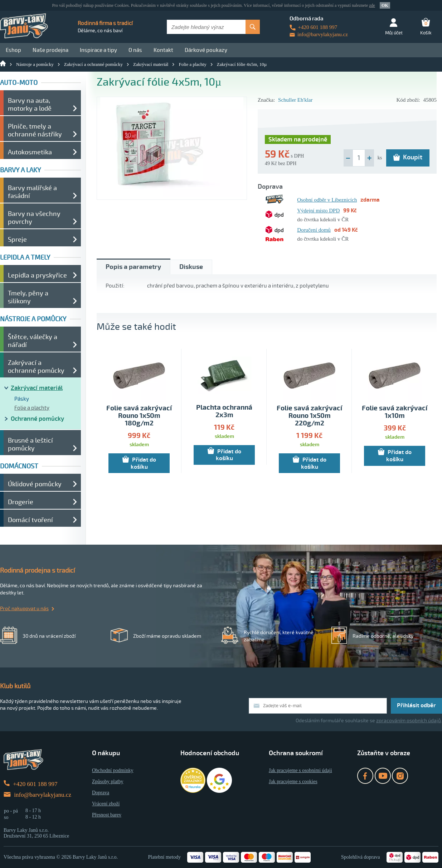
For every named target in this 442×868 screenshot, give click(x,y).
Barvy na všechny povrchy (34, 218)
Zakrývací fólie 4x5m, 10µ (242, 64)
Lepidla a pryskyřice (37, 275)
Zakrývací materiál (151, 64)
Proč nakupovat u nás (24, 609)
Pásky (22, 399)
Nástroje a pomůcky (35, 64)
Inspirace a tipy (98, 50)
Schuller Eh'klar (295, 100)
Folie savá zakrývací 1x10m (395, 412)
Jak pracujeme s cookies (293, 782)
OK (385, 5)
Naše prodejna (50, 50)
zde (372, 5)
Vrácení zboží (106, 804)
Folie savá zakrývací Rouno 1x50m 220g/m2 (309, 416)
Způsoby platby (108, 782)
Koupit (408, 157)
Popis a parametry (133, 267)
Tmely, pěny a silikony (28, 297)
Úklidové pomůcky (35, 484)
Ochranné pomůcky (37, 419)
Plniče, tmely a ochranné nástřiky (35, 130)
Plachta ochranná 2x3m (224, 411)
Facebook (365, 776)
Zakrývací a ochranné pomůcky (93, 64)
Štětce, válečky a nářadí (33, 341)
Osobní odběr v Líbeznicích (327, 200)
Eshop (13, 50)
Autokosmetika (30, 152)
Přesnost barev (107, 815)
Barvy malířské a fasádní (32, 192)
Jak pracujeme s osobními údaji (300, 770)
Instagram (400, 776)
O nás (135, 50)
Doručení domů (314, 230)
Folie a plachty (192, 64)
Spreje (17, 240)
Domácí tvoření (30, 520)
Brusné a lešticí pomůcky (30, 444)
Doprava (101, 793)
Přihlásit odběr (416, 705)
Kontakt (163, 50)
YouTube (383, 776)
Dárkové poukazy (206, 50)
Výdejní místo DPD (318, 211)
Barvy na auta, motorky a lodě (30, 105)
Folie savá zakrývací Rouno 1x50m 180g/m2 (139, 416)
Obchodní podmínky (113, 770)
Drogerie (21, 502)
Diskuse (191, 267)
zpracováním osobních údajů (409, 721)
